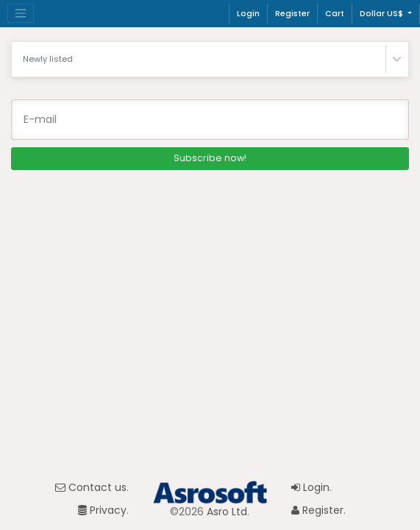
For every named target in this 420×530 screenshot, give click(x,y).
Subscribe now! (210, 158)
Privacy (102, 510)
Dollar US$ (382, 13)
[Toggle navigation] (21, 13)
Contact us (91, 487)
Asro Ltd (227, 512)
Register (292, 13)
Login (248, 13)
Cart (335, 13)
